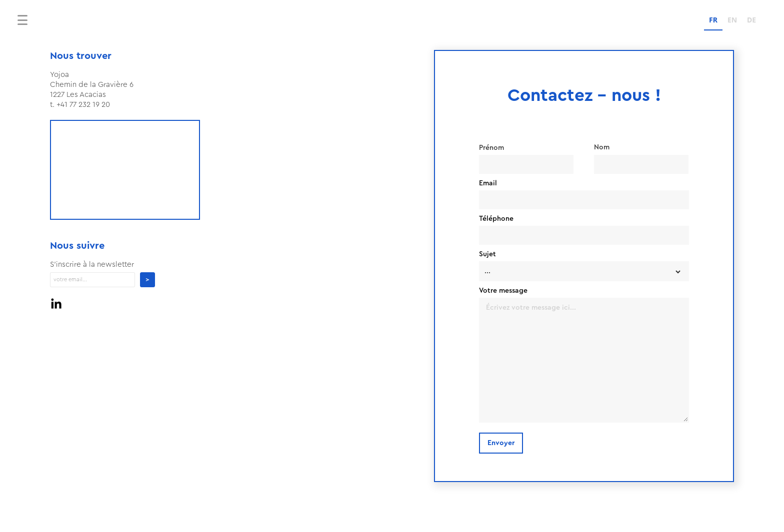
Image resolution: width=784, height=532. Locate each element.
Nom (602, 147)
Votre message (503, 291)
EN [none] (732, 20)
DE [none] (751, 20)
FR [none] (713, 20)
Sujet (487, 254)
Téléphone (496, 219)
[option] (732, 21)
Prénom (491, 148)
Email (488, 183)
